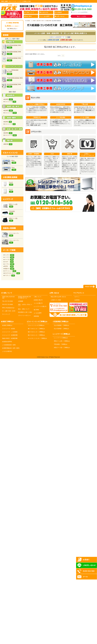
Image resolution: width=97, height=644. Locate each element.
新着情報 (36, 316)
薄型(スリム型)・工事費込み (62, 341)
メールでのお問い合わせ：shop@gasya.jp (59, 307)
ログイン (77, 297)
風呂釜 (8, 144)
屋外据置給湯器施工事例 (11, 53)
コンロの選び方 (38, 303)
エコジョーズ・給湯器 (9, 329)
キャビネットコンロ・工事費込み (38, 338)
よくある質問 (45, 16)
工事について (29, 12)
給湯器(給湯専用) (7, 342)
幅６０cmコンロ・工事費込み (36, 332)
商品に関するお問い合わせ (58, 297)
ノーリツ (9, 257)
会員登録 (77, 300)
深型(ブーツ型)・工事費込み (62, 348)
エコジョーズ (10, 102)
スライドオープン (11, 235)
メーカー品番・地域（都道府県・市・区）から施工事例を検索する (61, 33)
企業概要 (58, 12)
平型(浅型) (8, 213)
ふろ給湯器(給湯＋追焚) (9, 345)
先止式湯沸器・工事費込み (61, 329)
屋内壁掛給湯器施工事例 (11, 59)
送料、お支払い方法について (25, 305)
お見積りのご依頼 (56, 300)
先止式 (8, 191)
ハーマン (9, 264)
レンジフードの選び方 (40, 306)
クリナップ (10, 275)
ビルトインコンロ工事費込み (36, 325)
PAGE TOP (90, 286)
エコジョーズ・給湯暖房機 (10, 335)
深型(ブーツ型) (10, 220)
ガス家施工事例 (48, 21)
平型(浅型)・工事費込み (61, 344)
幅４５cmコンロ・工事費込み (36, 335)
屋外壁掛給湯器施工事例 (11, 47)
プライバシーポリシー (24, 315)
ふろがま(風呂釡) (7, 351)
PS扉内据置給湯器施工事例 (12, 79)
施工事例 (28, 16)
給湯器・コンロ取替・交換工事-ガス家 (35, 21)
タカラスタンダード (12, 273)
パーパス (9, 260)
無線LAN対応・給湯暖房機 (10, 338)
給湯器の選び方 (38, 300)
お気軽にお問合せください (61, 203)
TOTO (9, 266)
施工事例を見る (12, 29)
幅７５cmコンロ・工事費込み (36, 329)
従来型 (9, 99)
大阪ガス (9, 269)
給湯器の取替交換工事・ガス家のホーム (25, 297)
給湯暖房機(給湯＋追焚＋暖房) (11, 348)
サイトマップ (6, 314)
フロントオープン (11, 242)
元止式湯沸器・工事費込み (61, 325)
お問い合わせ (60, 16)
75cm (9, 169)
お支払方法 (44, 12)
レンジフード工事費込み (61, 338)
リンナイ (9, 255)
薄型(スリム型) (10, 206)
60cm (9, 162)
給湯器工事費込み (7, 325)
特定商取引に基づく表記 (25, 312)
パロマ (9, 262)
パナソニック (10, 271)
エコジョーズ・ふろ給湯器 (10, 332)
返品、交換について (24, 309)
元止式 (8, 184)
